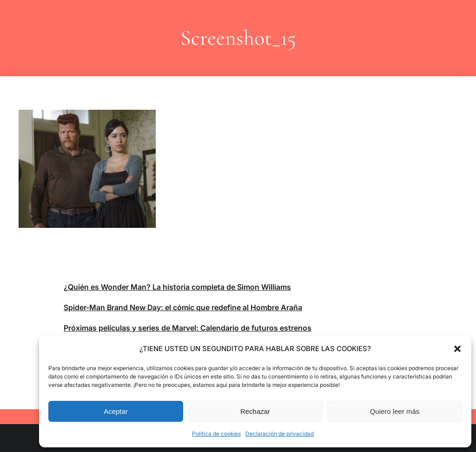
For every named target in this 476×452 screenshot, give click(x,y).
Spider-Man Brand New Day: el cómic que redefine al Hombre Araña (183, 307)
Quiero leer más (395, 411)
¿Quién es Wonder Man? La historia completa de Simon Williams (177, 287)
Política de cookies (216, 434)
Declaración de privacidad (280, 434)
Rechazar (255, 411)
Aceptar (116, 411)
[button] (457, 349)
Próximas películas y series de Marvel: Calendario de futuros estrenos (188, 328)
